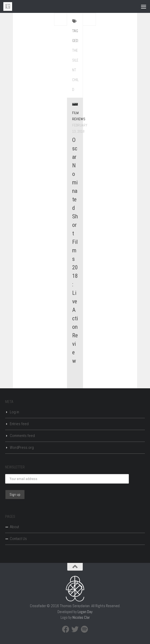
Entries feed (19, 424)
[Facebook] (66, 629)
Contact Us (18, 539)
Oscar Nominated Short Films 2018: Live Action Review (75, 250)
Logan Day (85, 612)
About (14, 527)
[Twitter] (75, 629)
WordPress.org (22, 448)
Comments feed (22, 436)
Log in (14, 412)
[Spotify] (84, 629)
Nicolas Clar (81, 617)
